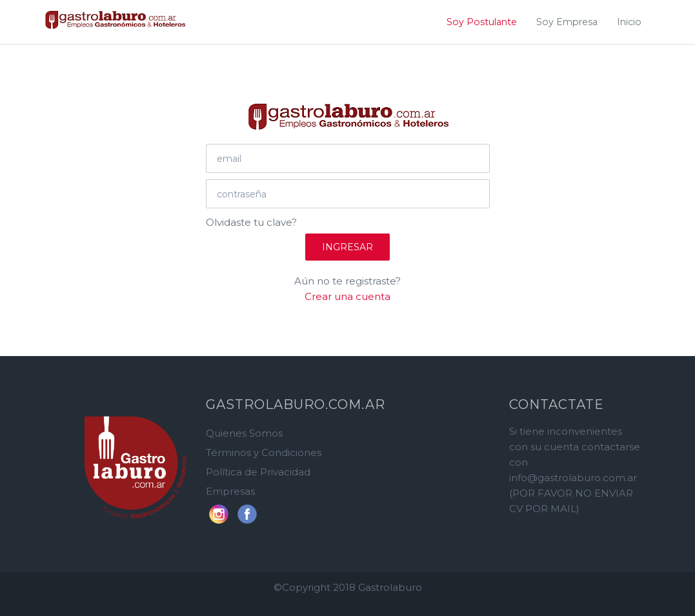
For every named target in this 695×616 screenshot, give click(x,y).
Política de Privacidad (258, 472)
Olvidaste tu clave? (251, 222)
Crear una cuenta (347, 296)
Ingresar (347, 247)
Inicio (629, 22)
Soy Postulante (482, 22)
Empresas (230, 491)
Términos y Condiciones (264, 452)
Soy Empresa (567, 22)
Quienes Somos (244, 433)
